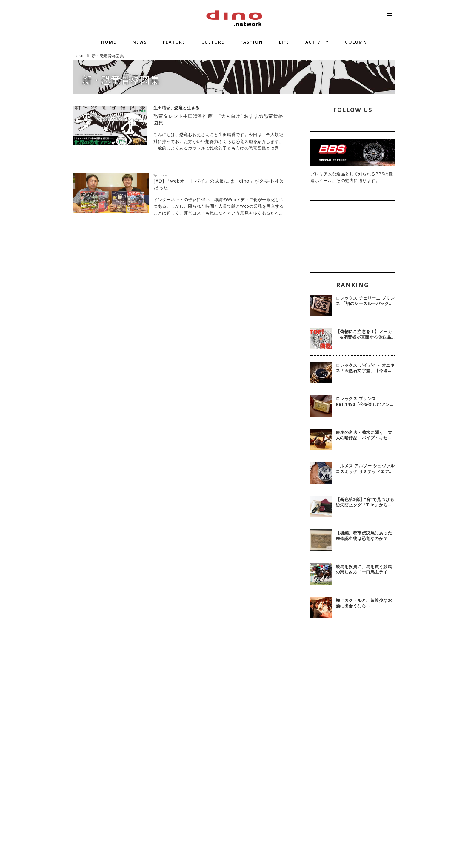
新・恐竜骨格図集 (121, 80)
